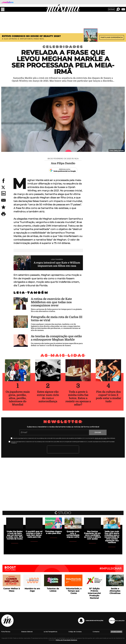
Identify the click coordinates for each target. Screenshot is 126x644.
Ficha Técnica (6, 632)
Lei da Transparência (50, 632)
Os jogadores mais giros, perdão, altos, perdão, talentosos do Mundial (18, 398)
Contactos (96, 632)
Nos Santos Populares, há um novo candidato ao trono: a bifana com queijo (92, 535)
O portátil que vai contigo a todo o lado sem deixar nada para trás (34, 534)
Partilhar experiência (112, 37)
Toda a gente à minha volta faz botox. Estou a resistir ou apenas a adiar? (78, 398)
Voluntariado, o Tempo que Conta (74, 591)
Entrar (111, 9)
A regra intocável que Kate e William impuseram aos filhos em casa (57, 264)
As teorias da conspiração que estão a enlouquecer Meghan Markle (56, 338)
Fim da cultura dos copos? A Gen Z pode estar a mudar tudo (108, 397)
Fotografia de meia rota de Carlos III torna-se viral (57, 319)
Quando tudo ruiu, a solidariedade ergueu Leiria (73, 534)
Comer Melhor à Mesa (12, 590)
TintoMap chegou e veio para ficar (53, 532)
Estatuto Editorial (27, 632)
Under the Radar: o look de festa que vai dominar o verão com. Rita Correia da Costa (15, 535)
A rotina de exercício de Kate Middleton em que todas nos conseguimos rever (51, 302)
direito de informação (101, 438)
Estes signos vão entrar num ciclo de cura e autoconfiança (48, 397)
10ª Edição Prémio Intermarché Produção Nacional (94, 593)
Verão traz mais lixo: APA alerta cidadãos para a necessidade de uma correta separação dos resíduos (112, 537)
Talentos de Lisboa (53, 590)
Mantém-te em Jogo (32, 590)
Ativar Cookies (116, 632)
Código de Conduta (75, 632)
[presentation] (63, 449)
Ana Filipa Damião (63, 163)
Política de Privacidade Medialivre (66, 640)
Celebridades (63, 47)
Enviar (98, 432)
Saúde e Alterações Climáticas (115, 591)
